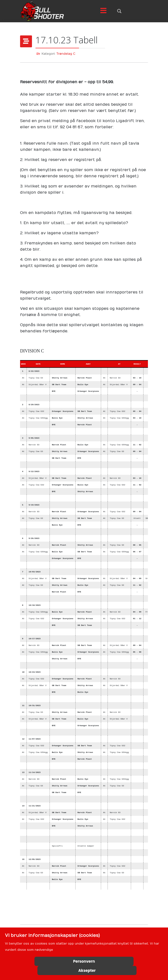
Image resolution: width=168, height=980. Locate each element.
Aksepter (87, 970)
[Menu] (103, 11)
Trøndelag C (66, 54)
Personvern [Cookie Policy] (84, 961)
